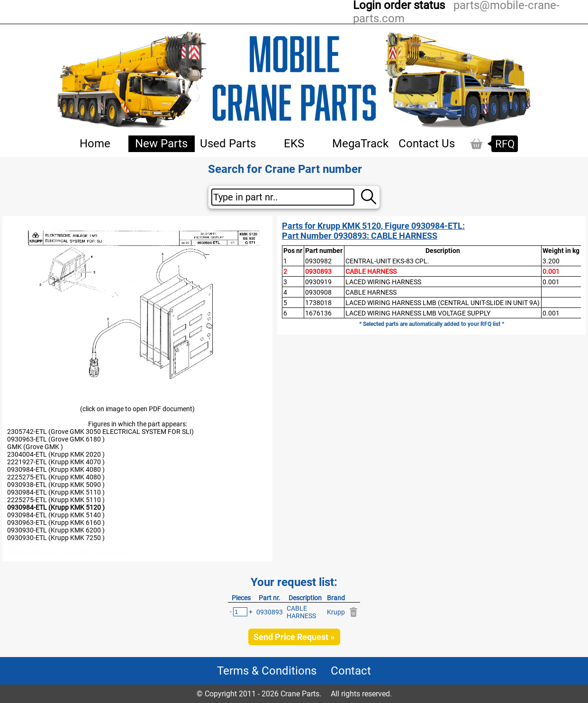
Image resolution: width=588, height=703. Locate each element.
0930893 (318, 271)
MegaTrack (360, 144)
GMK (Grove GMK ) (35, 447)
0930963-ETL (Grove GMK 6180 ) (56, 439)
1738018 (318, 303)
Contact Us (427, 144)
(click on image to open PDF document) (137, 409)
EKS (294, 144)
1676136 (318, 313)
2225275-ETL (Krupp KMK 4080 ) (56, 477)
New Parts (161, 144)
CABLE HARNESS (371, 271)
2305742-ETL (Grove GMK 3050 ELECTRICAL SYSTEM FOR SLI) (100, 432)
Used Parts (228, 144)
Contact (351, 671)
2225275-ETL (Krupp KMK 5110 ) (56, 500)
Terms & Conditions (267, 671)
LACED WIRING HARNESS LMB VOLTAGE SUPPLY (418, 313)
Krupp (336, 612)
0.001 (551, 271)
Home (95, 144)
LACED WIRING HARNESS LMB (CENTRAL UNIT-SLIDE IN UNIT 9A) (443, 303)
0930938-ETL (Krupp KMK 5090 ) (56, 485)
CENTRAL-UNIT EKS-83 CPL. (387, 261)
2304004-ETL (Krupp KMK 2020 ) (56, 454)
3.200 (551, 261)
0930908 (318, 292)
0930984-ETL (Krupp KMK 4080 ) (56, 469)
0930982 (318, 261)
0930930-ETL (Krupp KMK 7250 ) (56, 538)
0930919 (318, 282)
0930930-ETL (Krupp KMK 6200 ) (56, 530)
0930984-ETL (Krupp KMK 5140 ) (56, 515)
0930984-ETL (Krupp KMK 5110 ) (56, 492)
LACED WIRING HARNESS (383, 282)
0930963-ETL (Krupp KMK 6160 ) (56, 523)
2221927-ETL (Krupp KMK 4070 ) (56, 462)
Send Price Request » (294, 637)
